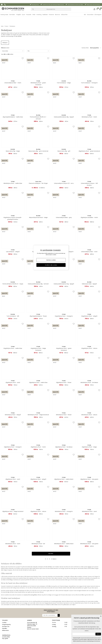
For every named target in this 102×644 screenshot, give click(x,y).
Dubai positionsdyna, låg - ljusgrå (64, 107)
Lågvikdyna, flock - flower (64, 373)
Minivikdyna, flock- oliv (38, 534)
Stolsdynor (13, 17)
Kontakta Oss (6, 618)
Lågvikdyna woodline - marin (89, 208)
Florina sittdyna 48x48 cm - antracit (38, 108)
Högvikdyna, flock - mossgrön (64, 306)
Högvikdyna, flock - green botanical (64, 340)
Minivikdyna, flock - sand (89, 502)
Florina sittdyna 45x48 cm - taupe (13, 274)
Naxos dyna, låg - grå (64, 141)
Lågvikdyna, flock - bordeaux (64, 437)
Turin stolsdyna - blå (13, 306)
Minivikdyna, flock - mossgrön (64, 502)
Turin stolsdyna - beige (64, 73)
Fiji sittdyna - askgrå (38, 242)
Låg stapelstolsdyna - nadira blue (13, 107)
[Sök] (51, 6)
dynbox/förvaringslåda (30, 585)
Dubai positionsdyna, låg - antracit (38, 274)
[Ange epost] (83, 634)
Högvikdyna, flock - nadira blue (13, 339)
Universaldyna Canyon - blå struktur (89, 175)
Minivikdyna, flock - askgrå (13, 405)
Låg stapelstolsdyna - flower (38, 306)
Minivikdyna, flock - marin (89, 107)
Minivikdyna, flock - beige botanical (38, 405)
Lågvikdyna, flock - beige (89, 437)
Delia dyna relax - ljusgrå (89, 274)
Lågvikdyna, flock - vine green (89, 470)
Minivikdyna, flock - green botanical (38, 74)
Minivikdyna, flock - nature (89, 405)
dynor (90, 557)
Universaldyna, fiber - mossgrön (64, 242)
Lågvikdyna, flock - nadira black (64, 470)
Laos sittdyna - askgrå (13, 242)
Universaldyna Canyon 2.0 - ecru (64, 174)
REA (85, 12)
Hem (2, 17)
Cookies (4, 615)
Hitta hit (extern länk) (33, 621)
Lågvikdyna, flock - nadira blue (38, 373)
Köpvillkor (5, 620)
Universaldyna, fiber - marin (13, 73)
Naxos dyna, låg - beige (13, 141)
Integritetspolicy (6, 616)
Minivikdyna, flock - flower (64, 405)
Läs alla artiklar (6, 629)
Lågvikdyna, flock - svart (13, 470)
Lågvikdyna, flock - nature (38, 502)
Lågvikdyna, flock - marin (38, 437)
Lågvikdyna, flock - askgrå (38, 470)
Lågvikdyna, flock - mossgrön (13, 437)
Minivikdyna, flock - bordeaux (89, 373)
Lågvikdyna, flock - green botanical (89, 141)
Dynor (7, 17)
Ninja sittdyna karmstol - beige (38, 208)
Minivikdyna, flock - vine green (89, 534)
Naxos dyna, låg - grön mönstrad (38, 141)
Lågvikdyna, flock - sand (13, 373)
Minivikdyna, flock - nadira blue (13, 174)
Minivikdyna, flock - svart (13, 534)
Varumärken (90, 12)
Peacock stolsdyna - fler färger (38, 174)
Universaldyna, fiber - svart (89, 242)
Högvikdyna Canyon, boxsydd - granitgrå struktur (13, 209)
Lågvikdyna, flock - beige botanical (13, 502)
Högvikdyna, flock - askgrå (89, 306)
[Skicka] (98, 634)
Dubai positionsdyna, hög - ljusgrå (64, 274)
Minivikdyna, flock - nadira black (64, 534)
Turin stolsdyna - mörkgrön (89, 73)
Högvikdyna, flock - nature (89, 339)
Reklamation (5, 622)
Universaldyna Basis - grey (64, 208)
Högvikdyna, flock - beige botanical (38, 340)
